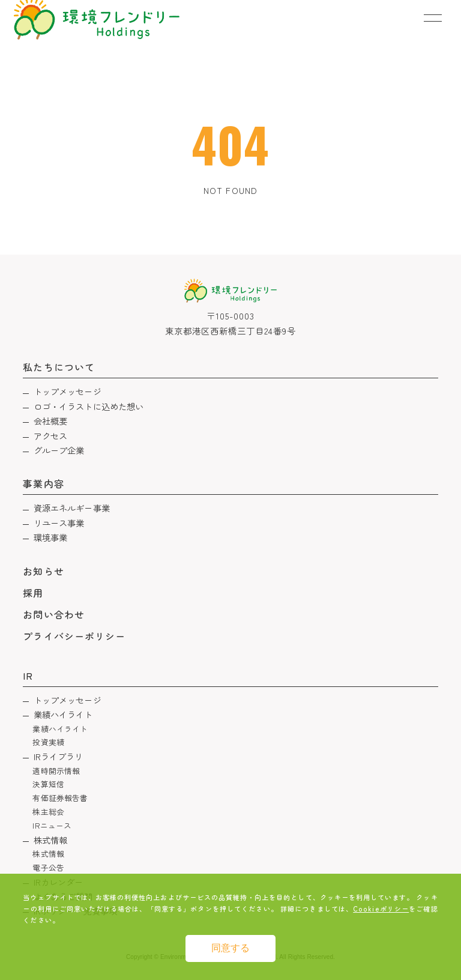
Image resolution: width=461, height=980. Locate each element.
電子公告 (48, 867)
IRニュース (52, 825)
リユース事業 (59, 523)
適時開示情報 (56, 771)
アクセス (51, 436)
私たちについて (59, 367)
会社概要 (51, 421)
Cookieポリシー (381, 909)
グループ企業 (59, 450)
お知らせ (43, 571)
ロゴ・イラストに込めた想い (89, 406)
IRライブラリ (59, 756)
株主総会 (48, 812)
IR (28, 676)
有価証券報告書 (60, 798)
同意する (230, 948)
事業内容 (43, 483)
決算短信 (48, 784)
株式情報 (51, 840)
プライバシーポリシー (74, 636)
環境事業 (51, 537)
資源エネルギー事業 (72, 508)
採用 (33, 593)
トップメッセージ (68, 391)
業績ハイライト (63, 714)
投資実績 (48, 742)
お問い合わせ (53, 614)
